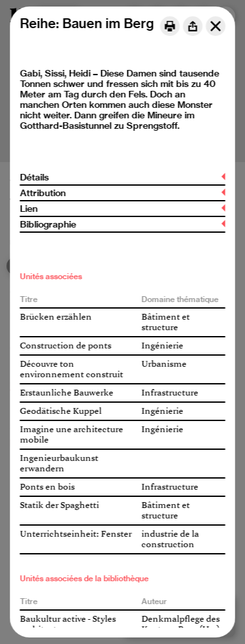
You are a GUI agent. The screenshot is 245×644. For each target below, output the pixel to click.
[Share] (193, 26)
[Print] (170, 26)
